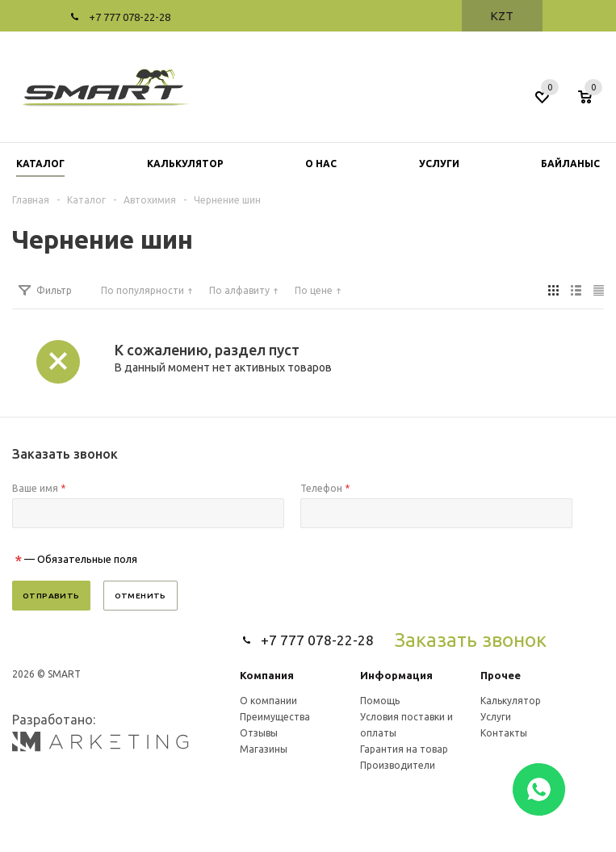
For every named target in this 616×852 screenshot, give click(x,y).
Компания (267, 675)
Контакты (504, 733)
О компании (268, 701)
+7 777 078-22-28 (130, 17)
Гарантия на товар (404, 749)
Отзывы (259, 733)
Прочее (501, 675)
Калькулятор (511, 701)
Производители (398, 765)
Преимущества (275, 717)
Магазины (264, 749)
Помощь (380, 701)
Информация (396, 675)
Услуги (496, 717)
